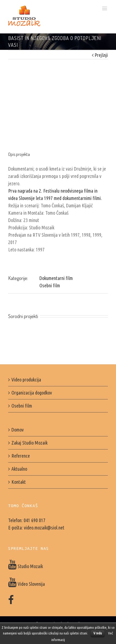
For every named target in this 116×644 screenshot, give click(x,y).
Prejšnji (101, 55)
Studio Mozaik (26, 566)
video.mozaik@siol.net (44, 528)
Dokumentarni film (56, 278)
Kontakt (19, 482)
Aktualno (19, 469)
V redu (98, 633)
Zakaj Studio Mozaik (29, 443)
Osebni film (50, 285)
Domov (18, 430)
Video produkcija (26, 380)
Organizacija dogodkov (32, 393)
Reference (21, 456)
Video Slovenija (26, 584)
